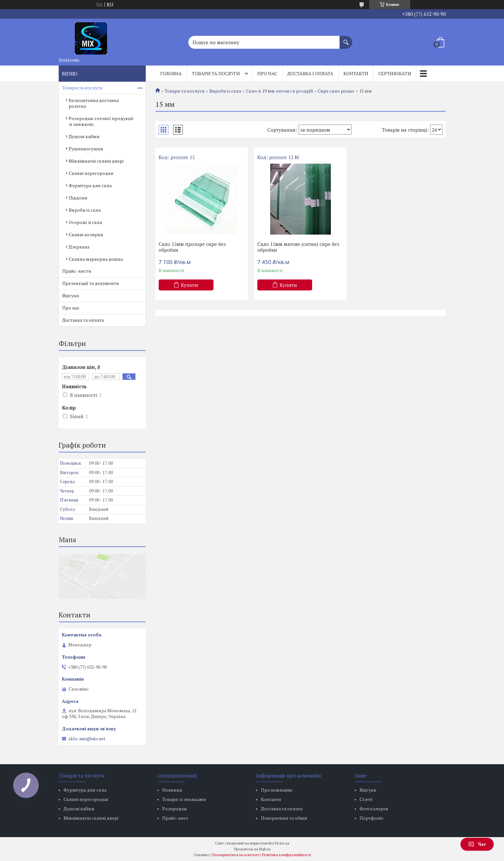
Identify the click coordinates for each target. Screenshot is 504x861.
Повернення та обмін (284, 818)
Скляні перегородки (91, 173)
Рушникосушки (86, 149)
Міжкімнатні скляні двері (96, 161)
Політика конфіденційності (287, 855)
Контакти (356, 73)
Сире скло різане (336, 91)
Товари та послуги (216, 73)
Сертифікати (395, 73)
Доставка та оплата (83, 320)
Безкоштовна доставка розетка (94, 103)
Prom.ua (282, 843)
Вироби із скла (225, 91)
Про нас (267, 73)
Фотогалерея (374, 809)
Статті (366, 799)
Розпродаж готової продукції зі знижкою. (101, 121)
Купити (190, 285)
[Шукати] (346, 39)
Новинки (172, 790)
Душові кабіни (84, 136)
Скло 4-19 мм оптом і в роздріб (280, 91)
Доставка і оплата (310, 73)
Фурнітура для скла (90, 185)
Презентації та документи (91, 283)
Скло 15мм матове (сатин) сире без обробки (298, 247)
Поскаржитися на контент (236, 855)
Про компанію (277, 790)
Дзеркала (79, 247)
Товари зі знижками (184, 799)
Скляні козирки (86, 234)
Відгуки (71, 295)
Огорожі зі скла (85, 222)
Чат (477, 844)
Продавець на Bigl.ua (252, 849)
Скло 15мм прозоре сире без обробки (192, 247)
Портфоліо (371, 818)
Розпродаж (175, 809)
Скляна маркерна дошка (96, 259)
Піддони (78, 198)
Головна (171, 73)
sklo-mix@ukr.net (87, 739)
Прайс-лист (175, 818)
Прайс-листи (77, 271)
